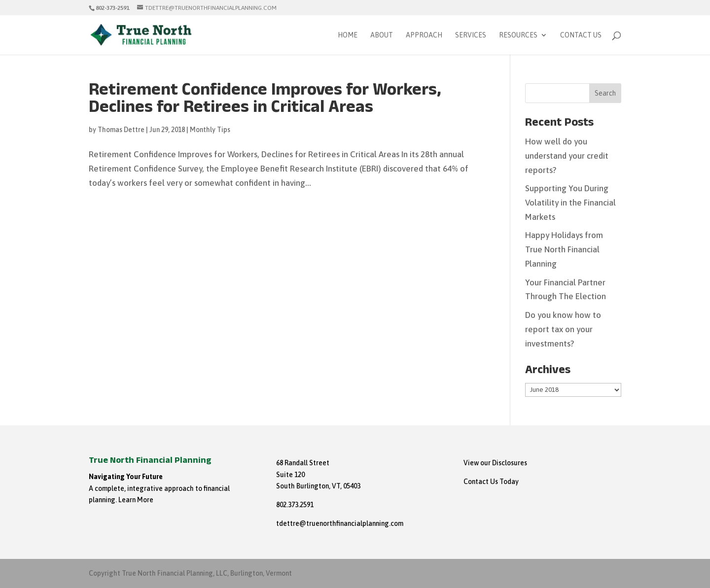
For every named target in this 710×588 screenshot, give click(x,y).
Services (471, 35)
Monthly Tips (210, 130)
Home (348, 35)
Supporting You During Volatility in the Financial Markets (570, 203)
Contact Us (581, 35)
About (382, 35)
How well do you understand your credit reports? (567, 156)
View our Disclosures (495, 463)
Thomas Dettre (121, 130)
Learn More (136, 500)
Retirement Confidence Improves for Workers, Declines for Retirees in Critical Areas (265, 101)
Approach (424, 35)
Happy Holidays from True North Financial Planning (564, 249)
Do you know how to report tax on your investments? (563, 329)
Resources (518, 35)
